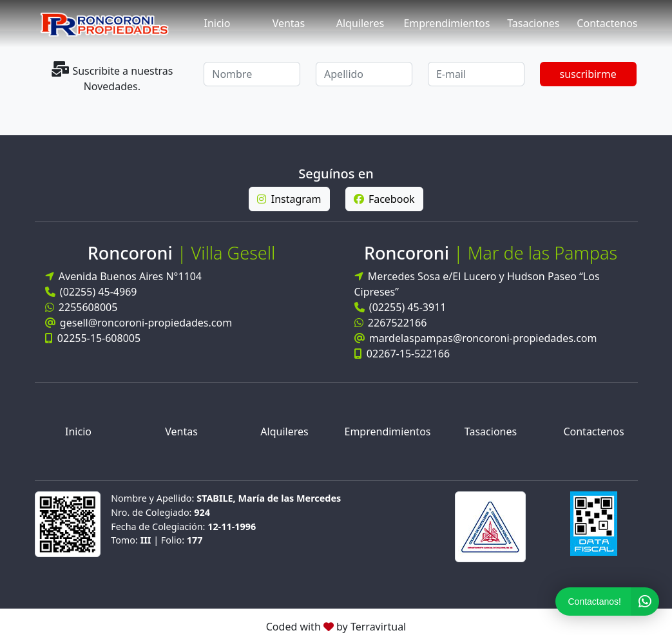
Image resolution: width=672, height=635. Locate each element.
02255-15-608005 (93, 338)
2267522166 (391, 323)
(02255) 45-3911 (400, 308)
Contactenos (607, 23)
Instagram (289, 199)
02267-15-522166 (402, 354)
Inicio (217, 23)
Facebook (384, 199)
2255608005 (82, 307)
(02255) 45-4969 (91, 292)
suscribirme (588, 74)
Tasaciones (533, 23)
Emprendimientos (446, 23)
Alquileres (360, 23)
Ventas (289, 23)
